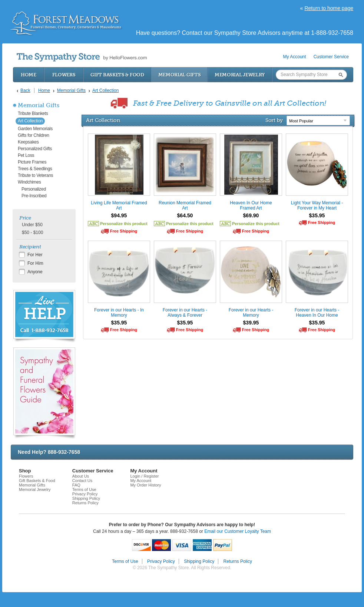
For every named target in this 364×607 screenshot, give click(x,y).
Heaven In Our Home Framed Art (251, 205)
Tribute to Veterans (35, 175)
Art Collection (30, 121)
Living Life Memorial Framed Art (119, 205)
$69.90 (251, 215)
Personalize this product (124, 224)
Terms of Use (84, 489)
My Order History (145, 485)
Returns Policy (85, 503)
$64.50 (185, 215)
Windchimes (29, 182)
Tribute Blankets (33, 113)
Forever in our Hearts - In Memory (119, 313)
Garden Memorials (35, 129)
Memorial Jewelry (240, 75)
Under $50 (32, 225)
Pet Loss (26, 155)
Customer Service (331, 57)
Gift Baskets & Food (117, 75)
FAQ (76, 485)
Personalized (34, 189)
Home (29, 75)
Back (25, 90)
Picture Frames (32, 162)
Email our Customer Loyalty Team (238, 531)
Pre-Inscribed (34, 196)
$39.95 (251, 323)
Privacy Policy (85, 494)
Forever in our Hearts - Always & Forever (185, 313)
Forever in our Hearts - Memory (251, 313)
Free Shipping (124, 231)
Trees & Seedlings (35, 169)
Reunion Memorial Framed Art (185, 205)
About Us (81, 476)
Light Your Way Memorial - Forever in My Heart (317, 205)
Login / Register (144, 476)
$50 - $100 (32, 232)
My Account (295, 57)
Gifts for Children (34, 135)
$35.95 (317, 215)
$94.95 (119, 215)
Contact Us (82, 481)
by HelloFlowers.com (82, 57)
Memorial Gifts (180, 75)
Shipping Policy (86, 498)
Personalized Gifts (35, 149)
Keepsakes (28, 142)
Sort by (274, 120)
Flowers (64, 75)
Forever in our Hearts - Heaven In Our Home (317, 313)
